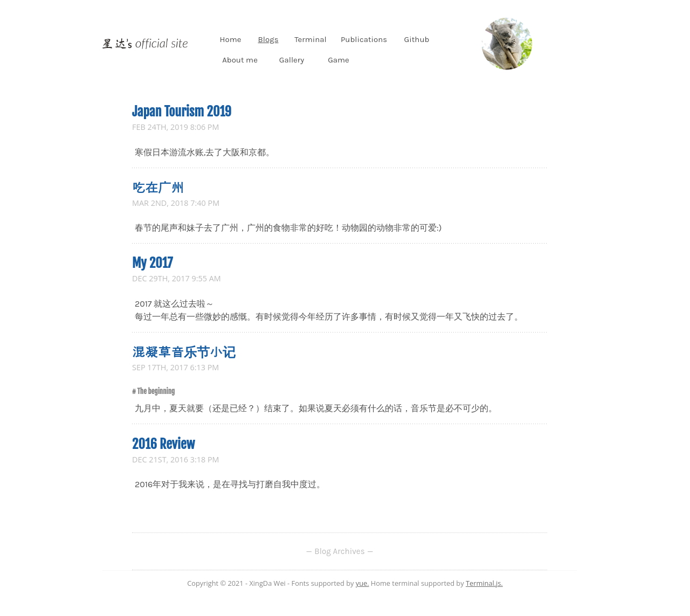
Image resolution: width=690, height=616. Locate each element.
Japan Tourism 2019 (182, 112)
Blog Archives (339, 551)
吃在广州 (158, 188)
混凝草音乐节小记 (184, 352)
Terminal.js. (484, 583)
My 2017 (152, 263)
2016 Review (163, 444)
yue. (363, 583)
